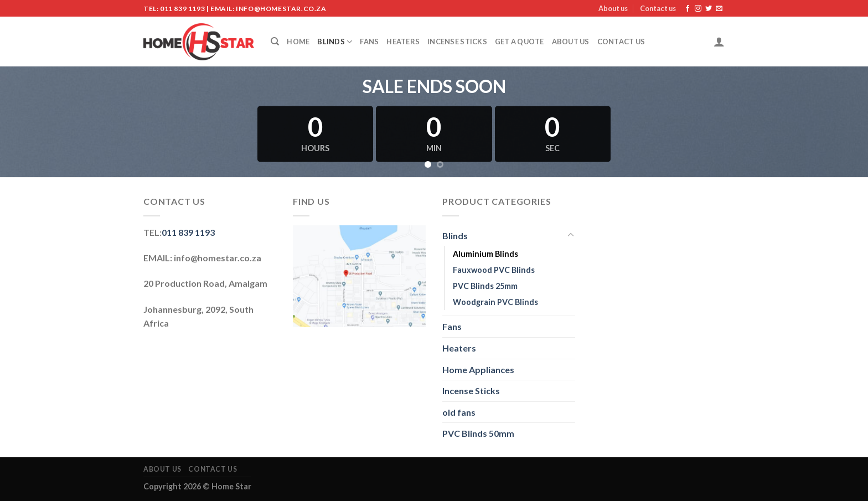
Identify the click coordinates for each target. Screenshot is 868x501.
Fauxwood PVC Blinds (494, 270)
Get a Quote (520, 42)
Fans (369, 42)
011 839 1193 (188, 232)
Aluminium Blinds (485, 254)
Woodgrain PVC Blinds (495, 302)
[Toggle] (571, 235)
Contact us (658, 8)
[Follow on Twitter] (709, 9)
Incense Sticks (457, 42)
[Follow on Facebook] (688, 9)
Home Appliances (478, 370)
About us (613, 8)
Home (298, 42)
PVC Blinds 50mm (478, 433)
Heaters (403, 42)
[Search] (275, 42)
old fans (459, 412)
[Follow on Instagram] (698, 9)
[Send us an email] (719, 9)
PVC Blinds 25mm (485, 286)
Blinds (335, 42)
